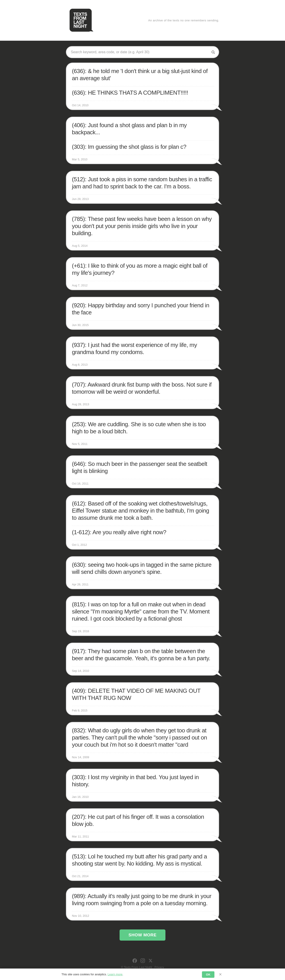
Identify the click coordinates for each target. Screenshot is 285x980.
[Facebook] (135, 961)
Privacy (159, 967)
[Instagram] (143, 961)
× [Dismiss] (220, 974)
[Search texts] (139, 52)
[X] (151, 961)
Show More (142, 935)
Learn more (115, 974)
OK (208, 975)
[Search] (213, 52)
